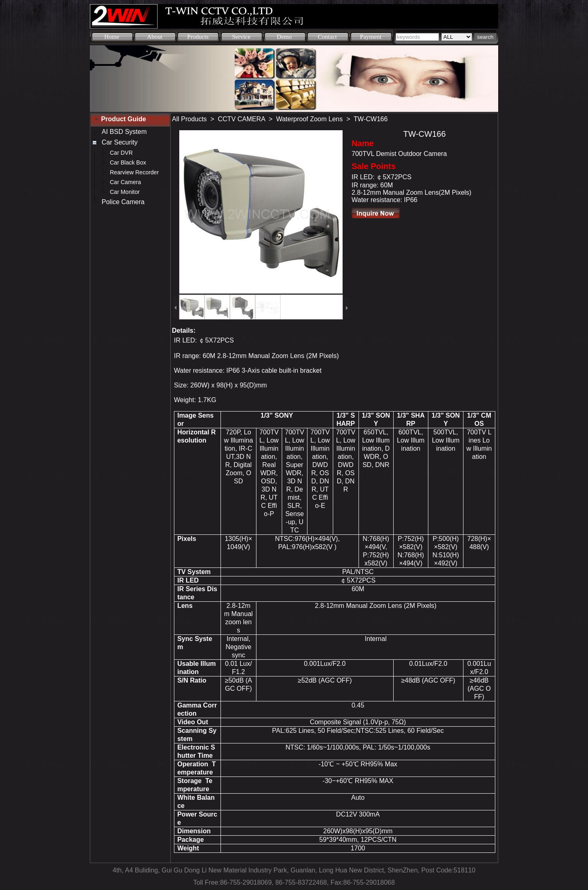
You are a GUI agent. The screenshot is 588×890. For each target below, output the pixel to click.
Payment (371, 37)
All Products (189, 119)
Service (241, 37)
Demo (284, 37)
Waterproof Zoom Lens (309, 119)
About (155, 37)
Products (198, 37)
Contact (327, 37)
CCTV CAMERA (242, 119)
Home (112, 37)
